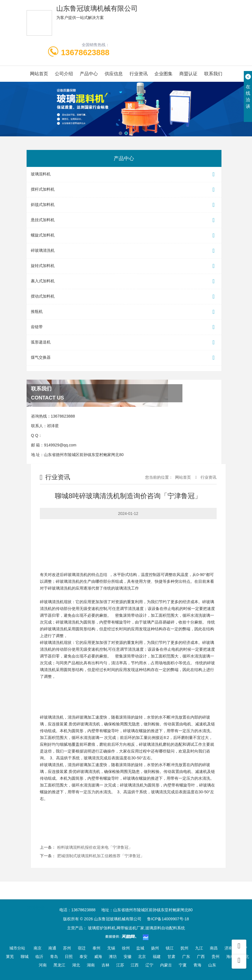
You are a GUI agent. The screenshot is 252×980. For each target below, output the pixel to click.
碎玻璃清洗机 (124, 251)
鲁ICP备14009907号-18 (168, 919)
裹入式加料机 (124, 281)
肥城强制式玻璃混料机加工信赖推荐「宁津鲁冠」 (101, 856)
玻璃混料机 (124, 174)
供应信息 (114, 74)
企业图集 (163, 74)
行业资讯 (139, 74)
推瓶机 (124, 312)
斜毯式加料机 (124, 205)
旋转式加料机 (124, 266)
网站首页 (39, 74)
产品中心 (89, 74)
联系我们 (213, 74)
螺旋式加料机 (124, 236)
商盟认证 (188, 74)
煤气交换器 (124, 358)
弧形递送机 (124, 342)
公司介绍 (64, 74)
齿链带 (124, 327)
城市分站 (17, 948)
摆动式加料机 (124, 297)
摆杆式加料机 (124, 190)
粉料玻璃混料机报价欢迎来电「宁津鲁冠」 (95, 847)
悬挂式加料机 (124, 220)
